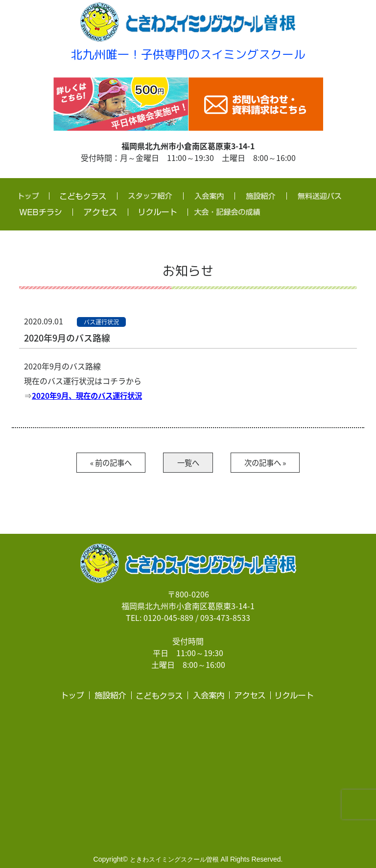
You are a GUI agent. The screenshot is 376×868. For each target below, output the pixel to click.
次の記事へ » (272, 463)
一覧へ (188, 463)
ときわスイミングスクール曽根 (174, 860)
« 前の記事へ (104, 463)
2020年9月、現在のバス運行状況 (90, 395)
